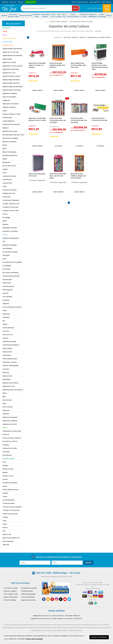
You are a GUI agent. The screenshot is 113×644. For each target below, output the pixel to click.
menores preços (93, 37)
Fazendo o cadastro (10, 591)
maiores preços (105, 37)
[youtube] (65, 599)
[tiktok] (61, 599)
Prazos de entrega (10, 600)
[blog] (48, 599)
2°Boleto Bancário (27, 591)
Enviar (89, 563)
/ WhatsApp (60, 573)
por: (51, 73)
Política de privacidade (28, 594)
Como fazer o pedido (11, 588)
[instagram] (56, 599)
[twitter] (69, 599)
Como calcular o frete (11, 594)
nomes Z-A (83, 37)
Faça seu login (83, 2)
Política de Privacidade (34, 639)
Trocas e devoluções (28, 597)
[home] (9, 8)
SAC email (75, 573)
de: (51, 127)
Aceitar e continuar (99, 637)
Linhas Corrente (37, 90)
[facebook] (44, 599)
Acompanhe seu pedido (29, 588)
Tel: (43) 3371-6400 (94, 8)
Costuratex (58, 146)
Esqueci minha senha (11, 597)
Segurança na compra (28, 600)
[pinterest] (52, 599)
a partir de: (32, 73)
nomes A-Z (76, 37)
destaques (68, 37)
